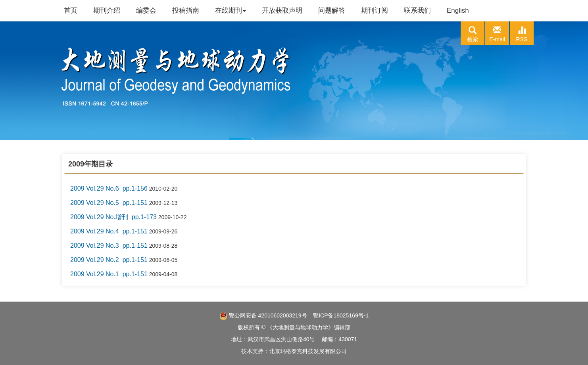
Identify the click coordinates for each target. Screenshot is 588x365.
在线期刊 (231, 11)
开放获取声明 (282, 11)
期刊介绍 (107, 11)
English (458, 11)
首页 (71, 11)
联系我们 (417, 11)
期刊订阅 (375, 11)
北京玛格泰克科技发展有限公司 (308, 351)
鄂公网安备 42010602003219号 (263, 315)
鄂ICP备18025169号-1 (341, 315)
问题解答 (332, 11)
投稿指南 (186, 11)
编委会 (146, 11)
